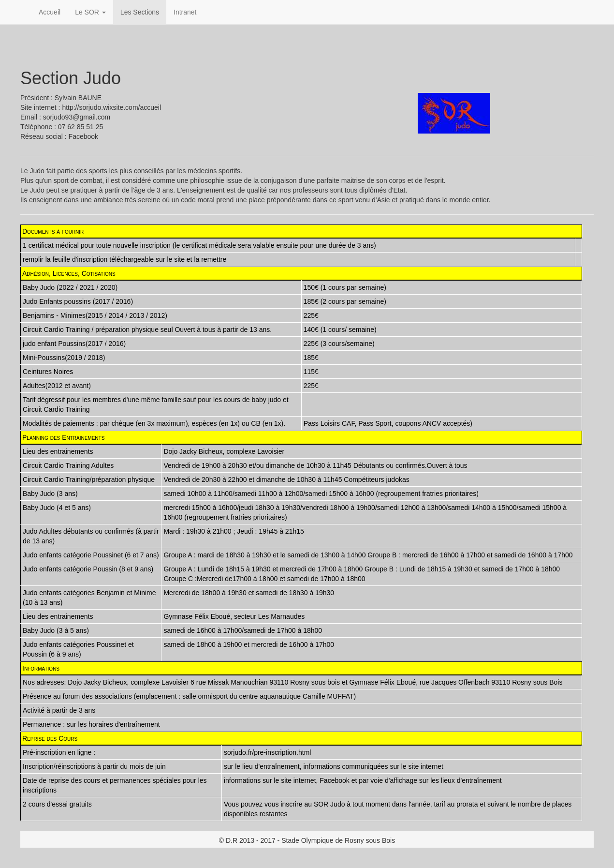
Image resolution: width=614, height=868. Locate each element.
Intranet (185, 12)
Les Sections (140, 12)
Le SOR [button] (90, 12)
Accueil (50, 12)
